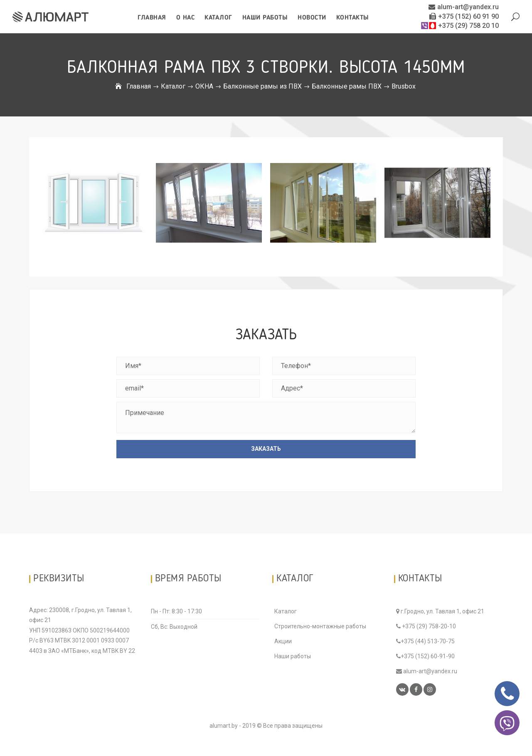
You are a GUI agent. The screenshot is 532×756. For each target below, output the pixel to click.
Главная (152, 18)
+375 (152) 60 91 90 (464, 16)
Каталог (218, 18)
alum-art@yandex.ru (464, 7)
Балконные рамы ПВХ (347, 86)
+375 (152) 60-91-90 (425, 656)
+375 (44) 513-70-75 (425, 641)
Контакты (353, 18)
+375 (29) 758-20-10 (426, 626)
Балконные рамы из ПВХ (262, 86)
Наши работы (265, 18)
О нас (186, 18)
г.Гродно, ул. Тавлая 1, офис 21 (440, 611)
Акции (283, 641)
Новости (312, 18)
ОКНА (204, 86)
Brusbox (404, 86)
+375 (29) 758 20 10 (460, 26)
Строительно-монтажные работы (320, 626)
